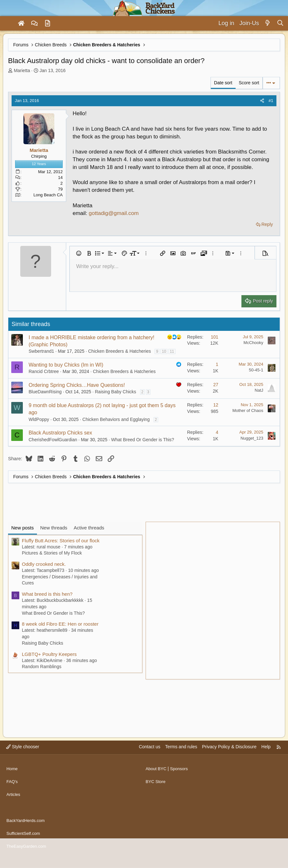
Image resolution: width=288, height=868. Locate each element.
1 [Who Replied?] (217, 364)
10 (164, 351)
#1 (271, 101)
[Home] (21, 23)
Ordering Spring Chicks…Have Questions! (77, 385)
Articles (14, 803)
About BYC (157, 778)
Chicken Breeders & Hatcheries (119, 351)
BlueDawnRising (45, 392)
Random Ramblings (42, 667)
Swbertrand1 (41, 351)
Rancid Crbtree (44, 371)
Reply (267, 224)
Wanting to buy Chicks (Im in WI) (66, 365)
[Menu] (8, 23)
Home (12, 778)
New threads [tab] (54, 528)
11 (172, 351)
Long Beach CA (48, 195)
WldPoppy (39, 419)
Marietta (22, 70)
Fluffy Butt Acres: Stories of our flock (61, 541)
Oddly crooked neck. (44, 564)
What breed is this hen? (47, 594)
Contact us (150, 759)
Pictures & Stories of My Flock (52, 553)
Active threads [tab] (89, 528)
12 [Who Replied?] (216, 405)
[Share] (262, 101)
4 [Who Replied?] (217, 432)
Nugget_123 (252, 438)
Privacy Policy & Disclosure (229, 759)
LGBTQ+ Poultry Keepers (49, 654)
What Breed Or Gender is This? (143, 440)
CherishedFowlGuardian (53, 440)
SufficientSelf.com (24, 836)
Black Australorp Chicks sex (60, 433)
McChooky (253, 343)
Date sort (223, 83)
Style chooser (23, 759)
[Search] (280, 23)
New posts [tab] (22, 528)
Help (266, 759)
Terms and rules (181, 759)
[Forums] (34, 23)
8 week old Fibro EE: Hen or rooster (60, 624)
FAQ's (13, 790)
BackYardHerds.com (27, 824)
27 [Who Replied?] (216, 385)
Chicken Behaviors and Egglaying (116, 419)
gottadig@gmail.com (114, 213)
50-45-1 (256, 370)
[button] (79, 253)
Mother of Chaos (248, 411)
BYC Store (156, 790)
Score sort (249, 83)
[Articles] (48, 23)
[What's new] (268, 23)
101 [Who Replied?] (215, 337)
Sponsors (181, 778)
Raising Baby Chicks (115, 392)
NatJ (259, 390)
